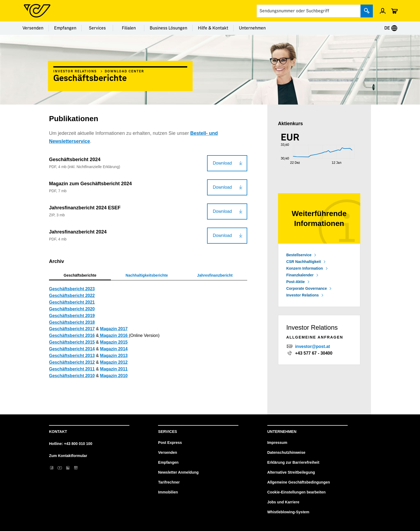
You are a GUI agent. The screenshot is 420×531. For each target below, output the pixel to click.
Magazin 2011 (114, 369)
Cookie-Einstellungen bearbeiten (297, 492)
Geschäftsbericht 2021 (72, 302)
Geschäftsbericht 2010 (72, 376)
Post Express (170, 443)
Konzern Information (305, 268)
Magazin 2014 (114, 349)
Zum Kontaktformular (68, 456)
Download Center (124, 71)
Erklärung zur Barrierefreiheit (293, 462)
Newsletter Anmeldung (178, 472)
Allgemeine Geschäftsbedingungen (299, 482)
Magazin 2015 (114, 342)
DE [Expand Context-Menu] (391, 28)
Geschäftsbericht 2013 (72, 356)
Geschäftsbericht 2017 (72, 329)
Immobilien (168, 492)
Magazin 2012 (114, 362)
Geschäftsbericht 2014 (72, 349)
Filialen (129, 28)
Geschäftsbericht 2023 (72, 289)
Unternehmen (252, 28)
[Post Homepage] (37, 11)
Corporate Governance (307, 288)
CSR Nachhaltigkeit (304, 262)
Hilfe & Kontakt (213, 28)
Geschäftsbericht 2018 (72, 322)
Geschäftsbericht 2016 (72, 335)
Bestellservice (299, 255)
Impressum (277, 443)
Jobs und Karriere (283, 502)
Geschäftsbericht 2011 (72, 369)
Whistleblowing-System (288, 512)
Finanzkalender (300, 275)
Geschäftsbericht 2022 (72, 296)
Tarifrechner (169, 482)
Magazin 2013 (114, 356)
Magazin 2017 (114, 329)
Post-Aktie (296, 282)
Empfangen (65, 28)
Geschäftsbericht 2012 (72, 362)
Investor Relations (75, 71)
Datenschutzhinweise (286, 452)
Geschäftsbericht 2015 (72, 342)
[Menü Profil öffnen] (383, 11)
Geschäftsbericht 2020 (72, 309)
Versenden (33, 28)
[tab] (80, 275)
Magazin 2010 (114, 376)
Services (97, 28)
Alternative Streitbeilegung (291, 472)
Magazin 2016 (114, 335)
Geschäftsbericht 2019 (72, 316)
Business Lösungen (168, 28)
